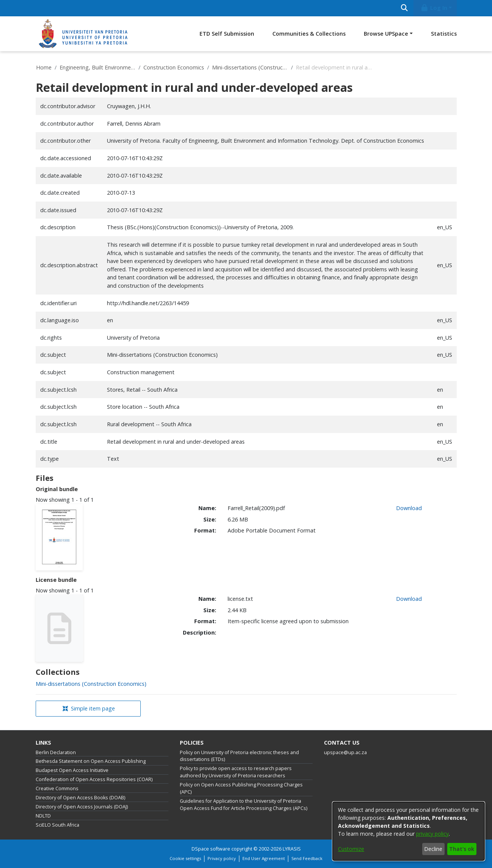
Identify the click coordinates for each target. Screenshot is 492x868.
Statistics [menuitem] (444, 34)
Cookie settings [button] (185, 858)
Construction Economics (174, 67)
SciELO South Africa (57, 825)
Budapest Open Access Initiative (72, 770)
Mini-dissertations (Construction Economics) (250, 67)
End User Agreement (264, 858)
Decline (433, 849)
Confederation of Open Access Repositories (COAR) (94, 779)
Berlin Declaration (56, 752)
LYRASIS (292, 849)
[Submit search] (405, 8)
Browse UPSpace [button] (386, 34)
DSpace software (211, 849)
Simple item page (89, 708)
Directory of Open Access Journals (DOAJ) (82, 807)
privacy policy (432, 834)
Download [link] (409, 508)
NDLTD (43, 816)
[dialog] (409, 831)
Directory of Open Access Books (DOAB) (80, 798)
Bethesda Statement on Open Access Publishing (91, 761)
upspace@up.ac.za (345, 752)
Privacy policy (222, 858)
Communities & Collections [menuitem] (309, 34)
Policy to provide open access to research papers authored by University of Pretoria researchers (236, 772)
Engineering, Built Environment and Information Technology (97, 67)
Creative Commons (57, 788)
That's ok (462, 849)
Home (44, 67)
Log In (434, 8)
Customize (351, 849)
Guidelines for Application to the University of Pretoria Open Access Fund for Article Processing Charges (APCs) (244, 805)
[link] (91, 684)
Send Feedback (307, 858)
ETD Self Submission (227, 34)
